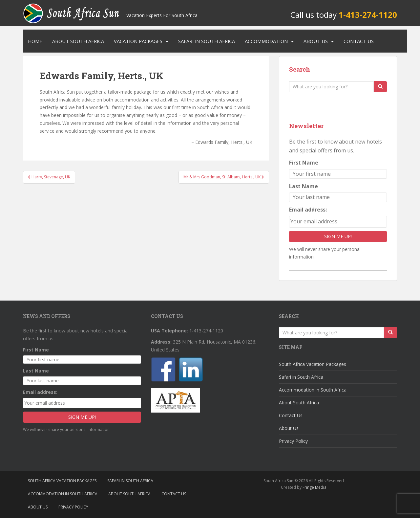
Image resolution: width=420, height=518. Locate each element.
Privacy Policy (293, 441)
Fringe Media (315, 487)
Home (35, 41)
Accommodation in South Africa (313, 390)
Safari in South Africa (207, 41)
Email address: (308, 210)
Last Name (304, 186)
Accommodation (266, 41)
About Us (316, 41)
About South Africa (78, 41)
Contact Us (359, 41)
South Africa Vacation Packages (313, 364)
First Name (304, 163)
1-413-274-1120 (368, 15)
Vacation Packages (138, 41)
